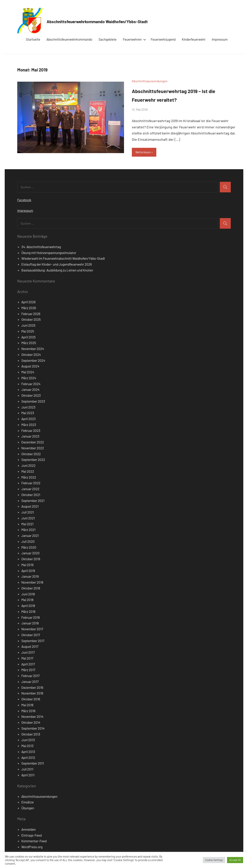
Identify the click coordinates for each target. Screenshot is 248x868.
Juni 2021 (28, 518)
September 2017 (33, 641)
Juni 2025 (28, 326)
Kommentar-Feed (34, 842)
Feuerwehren (134, 39)
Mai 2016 (27, 705)
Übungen (28, 809)
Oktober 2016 (31, 700)
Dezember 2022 (33, 443)
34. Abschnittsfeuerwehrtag (41, 247)
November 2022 (33, 448)
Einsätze (28, 803)
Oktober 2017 (31, 635)
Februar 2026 (31, 314)
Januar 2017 (30, 682)
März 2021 (28, 530)
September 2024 (33, 361)
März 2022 (29, 478)
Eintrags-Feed (32, 836)
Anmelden (29, 830)
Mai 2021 (27, 524)
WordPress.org (32, 847)
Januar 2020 (30, 554)
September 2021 (33, 501)
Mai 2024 (28, 373)
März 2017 (28, 670)
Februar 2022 (31, 483)
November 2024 (33, 349)
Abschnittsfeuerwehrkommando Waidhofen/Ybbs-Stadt (124, 21)
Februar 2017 (30, 676)
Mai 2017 (27, 659)
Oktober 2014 (31, 723)
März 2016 (28, 711)
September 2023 (33, 402)
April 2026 (29, 302)
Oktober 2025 (31, 320)
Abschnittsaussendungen (150, 81)
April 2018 (28, 606)
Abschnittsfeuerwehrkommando (69, 39)
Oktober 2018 (31, 588)
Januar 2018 (30, 624)
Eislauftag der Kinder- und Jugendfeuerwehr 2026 (57, 265)
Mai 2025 (28, 332)
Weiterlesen (144, 152)
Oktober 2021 (31, 495)
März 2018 (28, 612)
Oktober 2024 (31, 355)
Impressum (220, 39)
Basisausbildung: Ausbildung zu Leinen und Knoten (57, 270)
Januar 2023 (30, 437)
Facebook (24, 200)
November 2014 (32, 717)
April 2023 (29, 419)
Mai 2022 (28, 472)
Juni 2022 (28, 466)
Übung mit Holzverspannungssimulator (49, 253)
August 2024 (30, 367)
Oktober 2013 (31, 735)
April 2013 (28, 752)
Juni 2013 (28, 740)
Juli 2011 (27, 770)
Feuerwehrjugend (163, 39)
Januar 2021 (30, 536)
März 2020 (29, 548)
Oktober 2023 (31, 396)
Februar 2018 (31, 618)
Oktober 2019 (31, 559)
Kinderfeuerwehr (194, 39)
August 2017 (30, 647)
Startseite (33, 39)
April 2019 (28, 571)
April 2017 (28, 664)
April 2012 (28, 758)
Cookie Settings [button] (214, 860)
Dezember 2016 (32, 688)
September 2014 (33, 729)
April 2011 (28, 775)
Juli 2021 (28, 513)
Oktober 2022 (31, 454)
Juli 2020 (28, 542)
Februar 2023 (31, 431)
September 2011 (33, 764)
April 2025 (29, 337)
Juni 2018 (28, 594)
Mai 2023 (28, 413)
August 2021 (30, 507)
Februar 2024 (31, 384)
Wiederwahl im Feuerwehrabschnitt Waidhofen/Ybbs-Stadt (63, 259)
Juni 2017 (28, 653)
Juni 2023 (28, 408)
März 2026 (29, 308)
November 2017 (32, 630)
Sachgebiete (108, 39)
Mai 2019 (27, 565)
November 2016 (32, 694)
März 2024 (29, 378)
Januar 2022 (30, 489)
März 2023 (29, 425)
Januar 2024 (30, 390)
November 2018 (32, 583)
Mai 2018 (27, 600)
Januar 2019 (30, 577)
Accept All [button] (235, 860)
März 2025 (29, 343)
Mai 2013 (27, 746)
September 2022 (33, 460)
